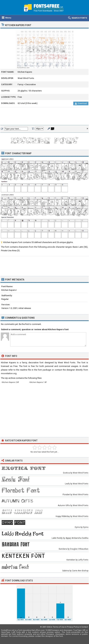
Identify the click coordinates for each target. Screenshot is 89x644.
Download (81, 103)
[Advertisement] (44, 116)
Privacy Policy (73, 627)
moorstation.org (9, 373)
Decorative (31, 84)
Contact (85, 627)
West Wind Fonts (26, 78)
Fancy (20, 84)
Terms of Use (59, 627)
